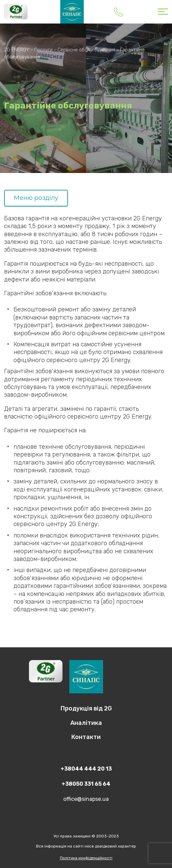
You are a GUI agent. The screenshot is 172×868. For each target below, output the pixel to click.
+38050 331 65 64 (86, 784)
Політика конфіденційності (86, 858)
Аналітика (86, 723)
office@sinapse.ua (86, 799)
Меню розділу (36, 198)
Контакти (86, 737)
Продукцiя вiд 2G (86, 708)
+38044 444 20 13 (118, 12)
